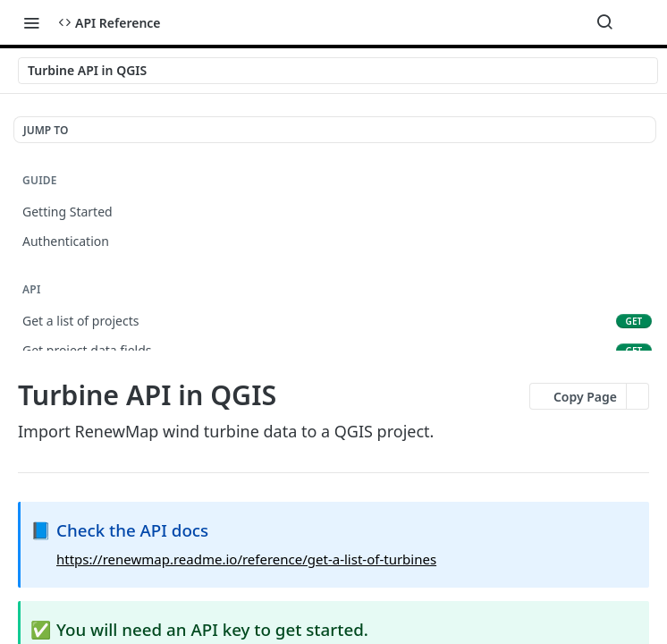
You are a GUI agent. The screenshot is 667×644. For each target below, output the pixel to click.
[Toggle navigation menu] (31, 22)
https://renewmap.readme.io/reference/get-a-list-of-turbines (246, 559)
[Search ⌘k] (604, 22)
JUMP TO (46, 130)
